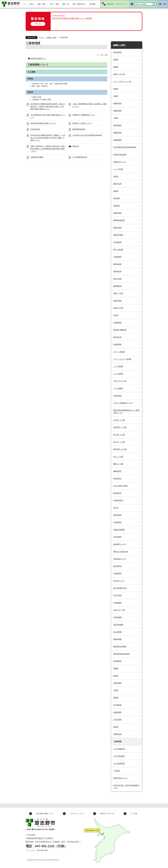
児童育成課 (117, 396)
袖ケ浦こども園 (119, 435)
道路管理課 (117, 301)
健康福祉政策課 (119, 220)
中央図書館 (117, 603)
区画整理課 (117, 344)
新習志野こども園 (120, 427)
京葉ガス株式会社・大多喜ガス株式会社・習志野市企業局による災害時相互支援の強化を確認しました (47, 149)
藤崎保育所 (117, 471)
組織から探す (52, 37)
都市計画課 (117, 279)
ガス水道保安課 (119, 763)
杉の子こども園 (119, 442)
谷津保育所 (117, 479)
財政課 (116, 60)
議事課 (116, 676)
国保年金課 (117, 184)
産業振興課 (117, 140)
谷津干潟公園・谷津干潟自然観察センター (126, 787)
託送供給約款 (35, 129)
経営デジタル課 (119, 74)
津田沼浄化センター (121, 778)
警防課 (116, 698)
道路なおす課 (118, 308)
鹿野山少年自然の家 (121, 552)
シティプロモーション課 (122, 81)
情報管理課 (117, 111)
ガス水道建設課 (119, 749)
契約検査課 (117, 125)
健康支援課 (117, 228)
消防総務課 (117, 683)
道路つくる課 (118, 293)
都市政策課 (117, 264)
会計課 (116, 508)
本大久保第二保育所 (121, 486)
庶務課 (116, 668)
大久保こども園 (119, 420)
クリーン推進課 (119, 352)
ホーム (42, 37)
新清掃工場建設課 (120, 330)
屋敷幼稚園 (117, 639)
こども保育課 (118, 374)
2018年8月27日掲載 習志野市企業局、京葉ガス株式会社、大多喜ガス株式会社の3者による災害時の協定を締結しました (48, 106)
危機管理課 (117, 103)
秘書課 (116, 67)
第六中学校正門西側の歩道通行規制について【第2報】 (72, 18)
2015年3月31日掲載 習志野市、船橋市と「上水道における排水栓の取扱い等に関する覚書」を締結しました (48, 138)
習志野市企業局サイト (38, 58)
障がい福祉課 (118, 250)
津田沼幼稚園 (118, 625)
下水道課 (117, 771)
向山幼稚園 (117, 632)
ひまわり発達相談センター (123, 403)
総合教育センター (120, 544)
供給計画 (76, 146)
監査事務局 (117, 661)
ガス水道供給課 (119, 756)
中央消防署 (117, 705)
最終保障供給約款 (79, 129)
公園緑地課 (117, 323)
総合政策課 (117, 52)
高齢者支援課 (118, 235)
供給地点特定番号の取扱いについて (43, 123)
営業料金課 (117, 734)
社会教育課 (117, 573)
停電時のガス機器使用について (84, 115)
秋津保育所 (117, 493)
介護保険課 (117, 257)
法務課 (116, 96)
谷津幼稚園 (117, 617)
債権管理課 (117, 213)
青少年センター (119, 581)
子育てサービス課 (120, 381)
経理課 (116, 727)
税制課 (116, 191)
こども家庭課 (118, 388)
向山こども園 (118, 457)
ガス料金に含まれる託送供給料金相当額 (87, 135)
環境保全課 (117, 271)
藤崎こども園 (118, 464)
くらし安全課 (118, 169)
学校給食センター (120, 559)
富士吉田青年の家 (120, 588)
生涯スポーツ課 (119, 610)
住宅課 (116, 315)
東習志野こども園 (120, 449)
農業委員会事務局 (120, 646)
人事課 (116, 118)
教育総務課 (117, 515)
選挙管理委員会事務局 (121, 654)
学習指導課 (117, 537)
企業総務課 (117, 712)
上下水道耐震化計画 (80, 157)
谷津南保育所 (118, 500)
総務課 (116, 89)
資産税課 (117, 206)
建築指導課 (117, 286)
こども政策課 (118, 366)
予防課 (116, 690)
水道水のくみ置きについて (82, 123)
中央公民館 (117, 595)
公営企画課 (117, 720)
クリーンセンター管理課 (122, 359)
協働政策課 (117, 133)
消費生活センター (120, 162)
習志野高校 (117, 566)
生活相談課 (117, 242)
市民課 (116, 176)
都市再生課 (117, 337)
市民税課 (117, 198)
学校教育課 (117, 522)
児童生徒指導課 (119, 530)
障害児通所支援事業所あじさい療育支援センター (126, 412)
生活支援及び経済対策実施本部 (125, 147)
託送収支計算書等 (37, 157)
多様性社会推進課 (120, 155)
